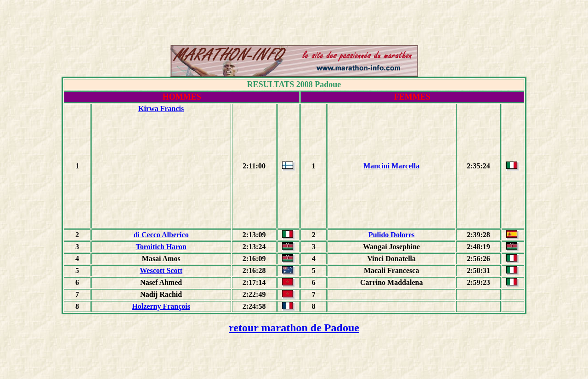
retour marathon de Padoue (294, 328)
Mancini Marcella (391, 166)
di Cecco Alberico (161, 235)
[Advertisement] (294, 24)
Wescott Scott (161, 270)
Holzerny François (161, 306)
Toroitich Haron (161, 247)
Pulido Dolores (392, 235)
